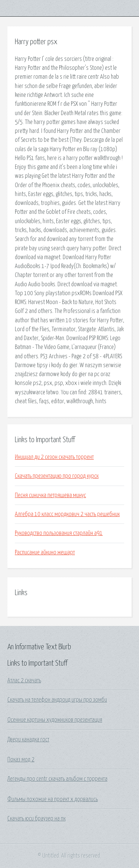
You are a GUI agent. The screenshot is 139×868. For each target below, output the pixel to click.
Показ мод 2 (21, 760)
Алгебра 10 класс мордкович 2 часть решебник (67, 514)
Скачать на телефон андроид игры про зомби (57, 700)
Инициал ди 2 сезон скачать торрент (54, 457)
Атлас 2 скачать (24, 681)
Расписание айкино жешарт (45, 552)
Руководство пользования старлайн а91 (59, 533)
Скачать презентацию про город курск (57, 476)
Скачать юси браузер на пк (37, 819)
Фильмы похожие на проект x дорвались (53, 799)
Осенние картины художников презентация (55, 720)
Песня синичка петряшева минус (50, 495)
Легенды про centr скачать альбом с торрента (57, 779)
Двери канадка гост (28, 740)
